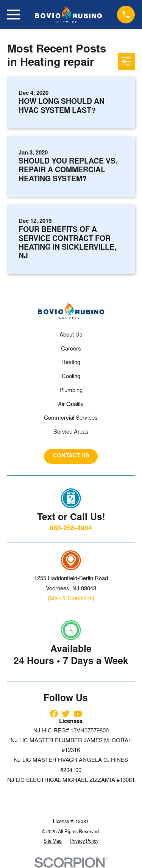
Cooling (71, 377)
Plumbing (71, 391)
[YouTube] (78, 714)
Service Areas (71, 432)
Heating (71, 363)
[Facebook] (54, 714)
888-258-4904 (71, 529)
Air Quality (71, 405)
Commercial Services (71, 418)
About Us (71, 335)
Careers (71, 349)
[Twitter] (66, 714)
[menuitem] (53, 842)
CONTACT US (71, 456)
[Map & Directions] (71, 599)
